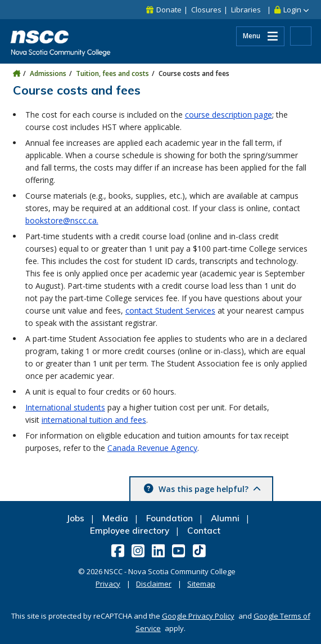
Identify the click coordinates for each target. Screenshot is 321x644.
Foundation (169, 518)
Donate (169, 10)
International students (65, 407)
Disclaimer (154, 584)
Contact (204, 531)
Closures (206, 10)
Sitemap (201, 584)
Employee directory (130, 531)
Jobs (75, 518)
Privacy (108, 584)
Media (115, 518)
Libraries (246, 10)
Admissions (48, 73)
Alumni (225, 518)
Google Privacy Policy (198, 616)
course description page (229, 115)
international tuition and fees (94, 420)
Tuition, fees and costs (112, 73)
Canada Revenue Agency (152, 448)
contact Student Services (170, 310)
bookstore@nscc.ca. (62, 220)
